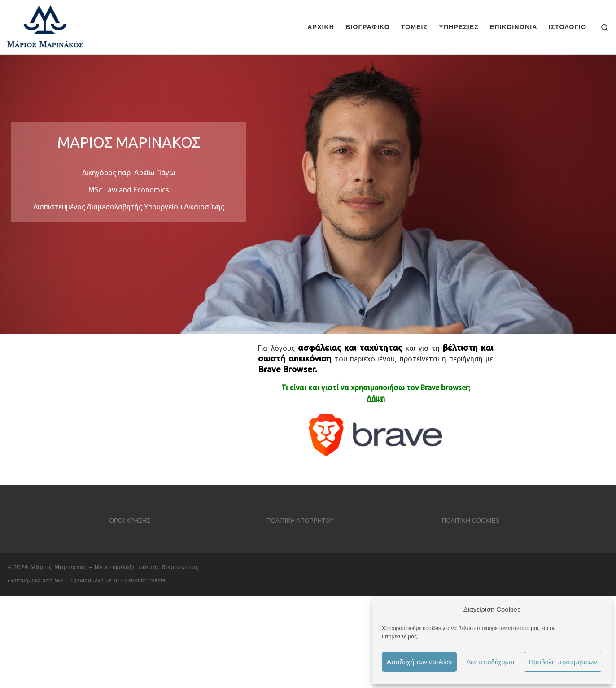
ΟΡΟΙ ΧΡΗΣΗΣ (130, 520)
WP (59, 580)
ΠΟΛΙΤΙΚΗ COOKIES (471, 520)
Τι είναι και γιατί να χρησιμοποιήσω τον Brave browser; (376, 388)
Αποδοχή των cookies (419, 662)
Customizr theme (144, 580)
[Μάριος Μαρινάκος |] (45, 26)
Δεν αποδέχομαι (490, 662)
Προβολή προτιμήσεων (563, 662)
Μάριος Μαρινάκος (59, 567)
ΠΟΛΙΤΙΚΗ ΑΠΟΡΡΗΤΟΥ (300, 520)
